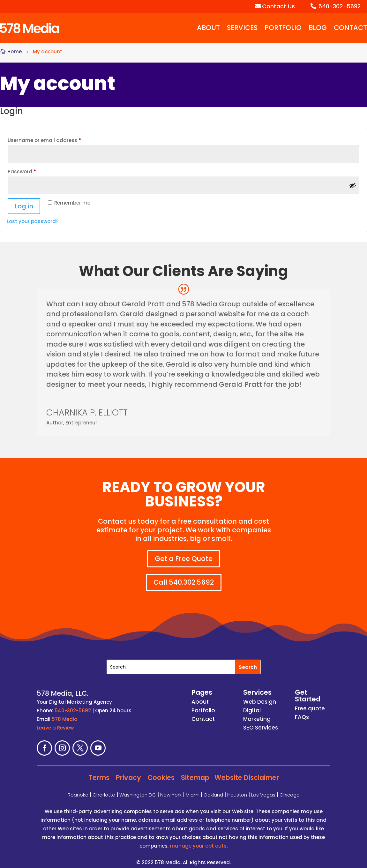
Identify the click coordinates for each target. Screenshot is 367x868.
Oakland (213, 788)
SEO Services (261, 722)
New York (171, 788)
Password (33, 171)
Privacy (128, 771)
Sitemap (195, 771)
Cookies (161, 771)
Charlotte (104, 788)
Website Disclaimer (247, 771)
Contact (350, 28)
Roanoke (78, 788)
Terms (99, 771)
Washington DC (138, 788)
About (208, 28)
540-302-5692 (336, 6)
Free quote (310, 702)
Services (242, 28)
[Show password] (353, 185)
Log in (24, 206)
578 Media (65, 713)
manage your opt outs (198, 839)
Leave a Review (55, 722)
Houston (237, 788)
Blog (318, 28)
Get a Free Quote (184, 559)
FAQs (302, 711)
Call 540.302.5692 (187, 576)
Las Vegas (263, 788)
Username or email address (55, 140)
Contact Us (275, 6)
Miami (193, 788)
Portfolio (283, 28)
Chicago (290, 788)
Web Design (260, 696)
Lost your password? (33, 221)
